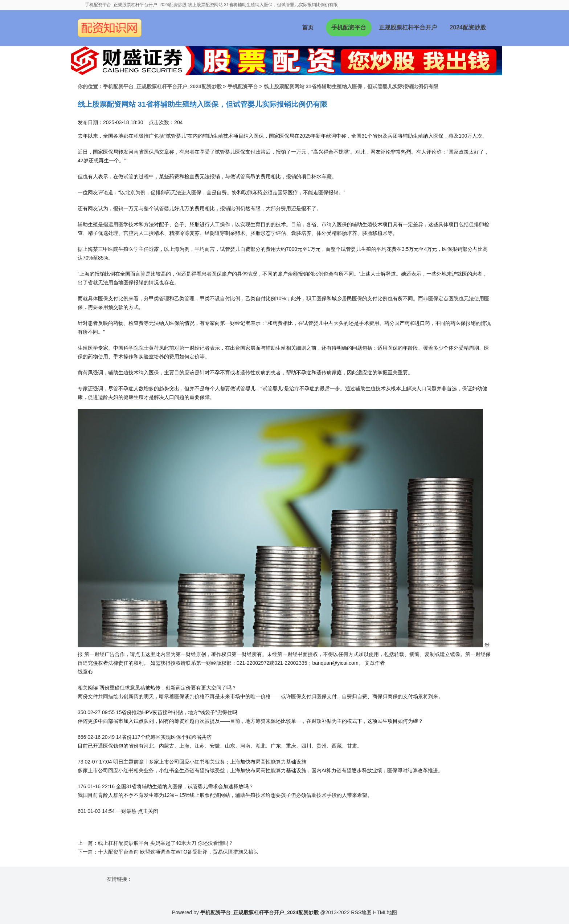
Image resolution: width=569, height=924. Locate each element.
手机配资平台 (349, 27)
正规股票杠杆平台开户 (408, 27)
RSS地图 (361, 912)
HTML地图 (385, 912)
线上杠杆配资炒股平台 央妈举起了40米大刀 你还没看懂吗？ (166, 843)
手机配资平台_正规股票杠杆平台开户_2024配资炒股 (162, 86)
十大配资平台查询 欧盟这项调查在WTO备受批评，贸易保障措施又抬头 (178, 852)
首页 (308, 27)
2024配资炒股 (468, 27)
